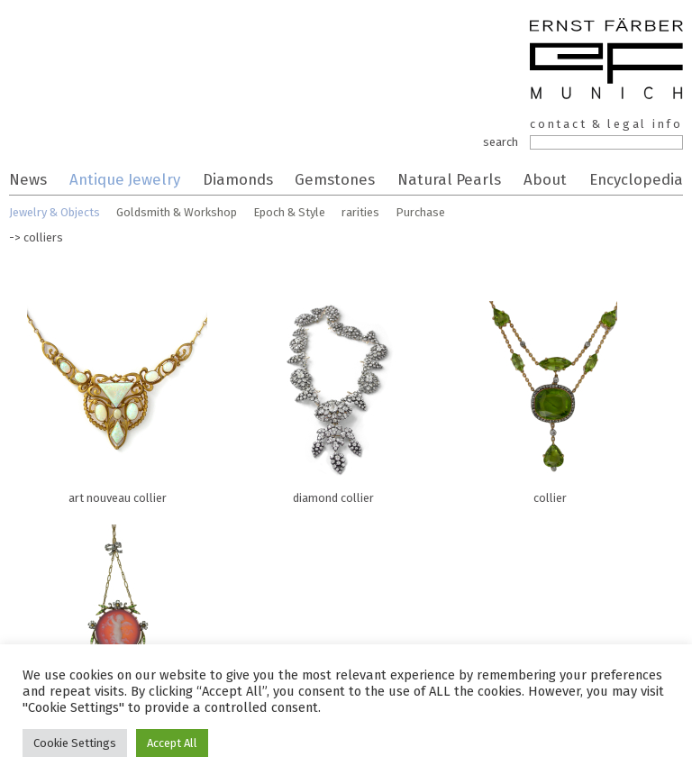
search (501, 142)
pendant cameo (117, 622)
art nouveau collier (117, 398)
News (28, 179)
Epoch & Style (289, 212)
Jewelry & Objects (55, 212)
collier (550, 398)
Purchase (420, 212)
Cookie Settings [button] (75, 743)
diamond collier (333, 398)
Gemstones (335, 179)
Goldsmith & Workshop (177, 212)
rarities (360, 212)
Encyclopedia (636, 179)
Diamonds (238, 179)
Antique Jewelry (125, 179)
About (545, 179)
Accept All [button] (172, 743)
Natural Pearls (449, 179)
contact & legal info (606, 124)
